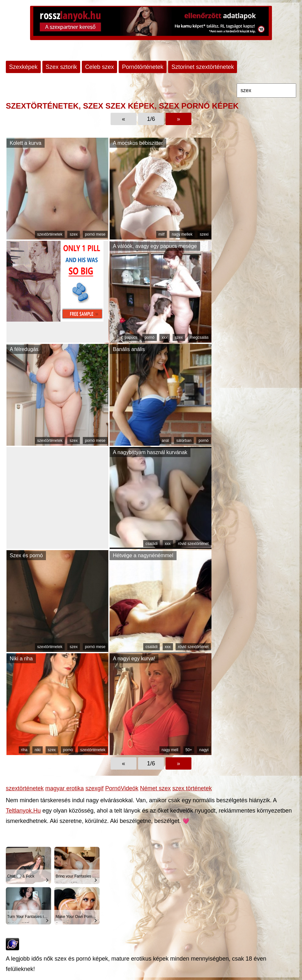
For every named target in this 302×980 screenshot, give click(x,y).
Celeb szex (99, 67)
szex (74, 234)
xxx (165, 337)
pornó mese (95, 234)
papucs (131, 337)
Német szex (155, 788)
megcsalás (199, 337)
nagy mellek (182, 234)
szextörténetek (50, 234)
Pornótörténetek (143, 67)
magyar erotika (65, 788)
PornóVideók (122, 788)
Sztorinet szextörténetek (203, 67)
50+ (189, 750)
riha (24, 750)
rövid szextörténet (193, 544)
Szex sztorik (61, 67)
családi (151, 544)
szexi (204, 234)
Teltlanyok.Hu (23, 811)
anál (165, 441)
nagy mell (170, 750)
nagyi (204, 750)
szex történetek (192, 788)
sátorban (184, 441)
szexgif (94, 788)
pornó (150, 337)
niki (38, 750)
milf (162, 234)
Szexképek (23, 67)
